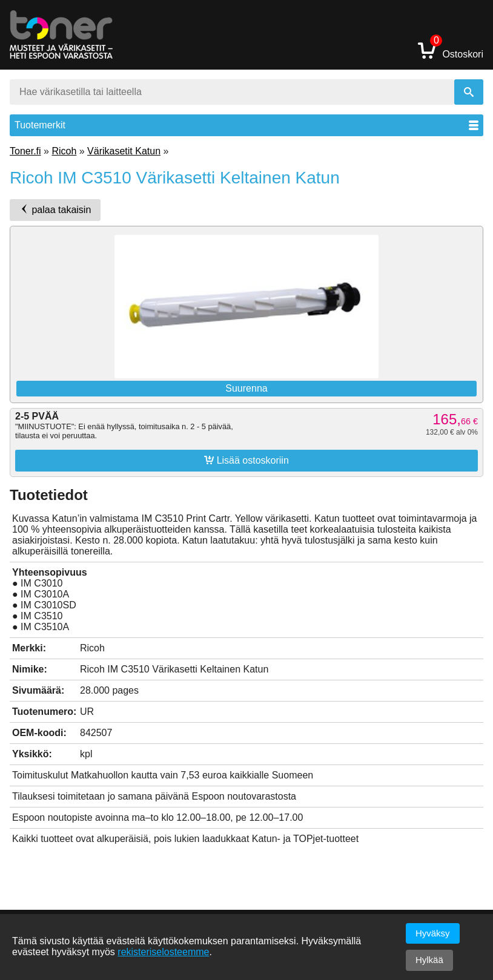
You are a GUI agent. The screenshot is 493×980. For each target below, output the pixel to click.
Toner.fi (25, 151)
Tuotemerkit (247, 125)
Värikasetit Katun (124, 151)
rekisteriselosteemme (163, 952)
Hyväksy (433, 933)
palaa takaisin (55, 209)
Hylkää (429, 960)
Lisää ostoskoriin (247, 460)
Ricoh (64, 151)
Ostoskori (451, 50)
